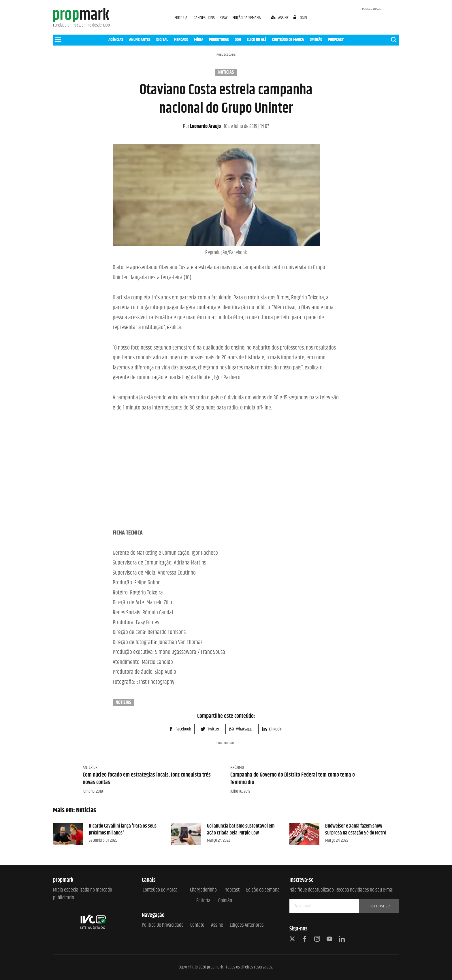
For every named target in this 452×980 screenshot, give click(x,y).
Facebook (180, 729)
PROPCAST (336, 40)
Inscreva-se (379, 906)
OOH (238, 40)
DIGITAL (162, 40)
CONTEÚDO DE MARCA (288, 40)
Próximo (237, 767)
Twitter (210, 729)
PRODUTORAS (219, 40)
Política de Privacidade (163, 925)
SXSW (224, 18)
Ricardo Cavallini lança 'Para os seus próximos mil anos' (123, 829)
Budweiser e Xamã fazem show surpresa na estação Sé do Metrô (356, 829)
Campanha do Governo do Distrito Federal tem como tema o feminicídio (293, 779)
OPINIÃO (316, 40)
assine (280, 18)
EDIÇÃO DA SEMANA (247, 18)
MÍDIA (199, 40)
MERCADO (181, 40)
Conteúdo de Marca (160, 890)
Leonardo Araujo (202, 126)
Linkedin (272, 729)
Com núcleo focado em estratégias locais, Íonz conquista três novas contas (147, 779)
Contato (197, 925)
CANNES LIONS (205, 18)
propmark (215, 967)
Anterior (90, 767)
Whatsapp (241, 729)
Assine (217, 925)
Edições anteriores (247, 925)
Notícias (226, 73)
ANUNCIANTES (140, 40)
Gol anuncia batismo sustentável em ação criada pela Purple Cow (241, 829)
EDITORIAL (182, 18)
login (300, 18)
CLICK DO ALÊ (257, 40)
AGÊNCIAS (116, 40)
